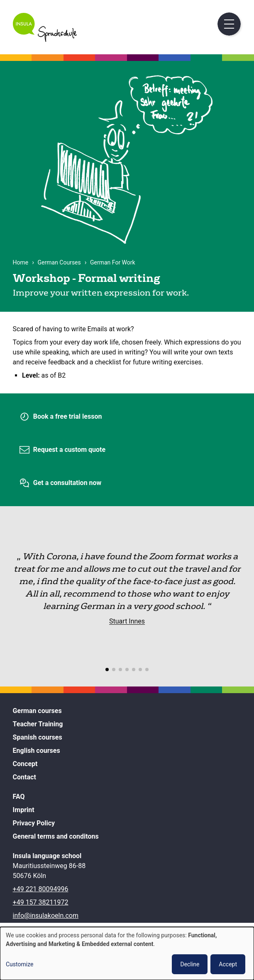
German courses (37, 711)
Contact (24, 777)
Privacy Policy (34, 823)
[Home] (45, 40)
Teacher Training (38, 724)
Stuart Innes (127, 621)
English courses (37, 751)
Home (21, 262)
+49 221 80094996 (41, 889)
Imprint (24, 810)
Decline (190, 964)
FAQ (19, 797)
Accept (228, 964)
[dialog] (127, 953)
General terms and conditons (56, 836)
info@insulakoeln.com (46, 916)
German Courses (59, 262)
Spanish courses (38, 737)
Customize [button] (20, 964)
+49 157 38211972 (41, 902)
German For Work (113, 262)
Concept (25, 764)
